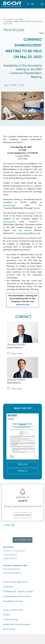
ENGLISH (23, 465)
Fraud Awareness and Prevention (17, 596)
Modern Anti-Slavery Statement (17, 625)
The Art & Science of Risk (15, 566)
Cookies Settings (10, 620)
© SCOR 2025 (9, 629)
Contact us (24, 540)
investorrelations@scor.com (28, 233)
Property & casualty (14, 551)
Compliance (8, 587)
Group (41, 33)
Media (11, 19)
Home (5, 19)
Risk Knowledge (12, 569)
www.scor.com (9, 205)
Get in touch (14, 354)
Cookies (7, 615)
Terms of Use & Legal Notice (15, 582)
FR (28, 4)
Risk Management (13, 573)
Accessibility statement (13, 601)
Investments (10, 559)
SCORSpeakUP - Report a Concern (18, 592)
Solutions (8, 547)
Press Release (14, 30)
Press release (19, 19)
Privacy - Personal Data (13, 610)
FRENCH (23, 471)
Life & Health (10, 555)
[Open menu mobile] (42, 4)
